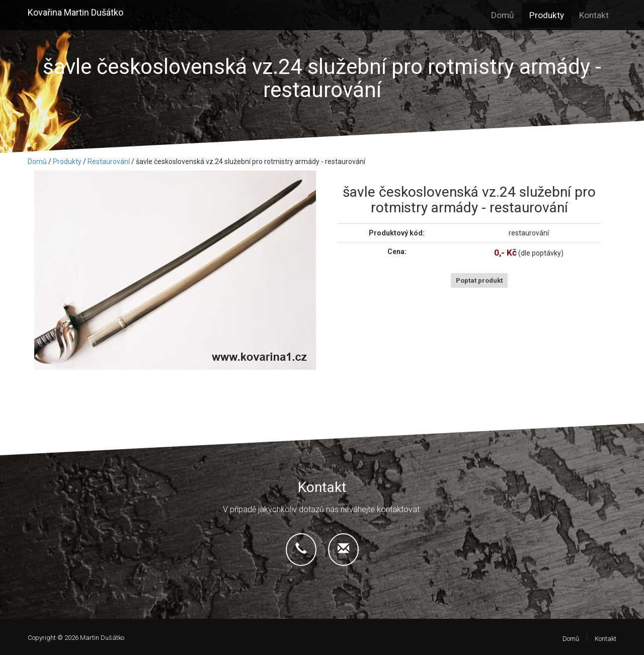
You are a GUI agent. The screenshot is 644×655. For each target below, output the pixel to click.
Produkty (547, 15)
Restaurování (109, 161)
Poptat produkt (479, 280)
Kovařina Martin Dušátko (75, 12)
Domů (503, 15)
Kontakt (594, 15)
